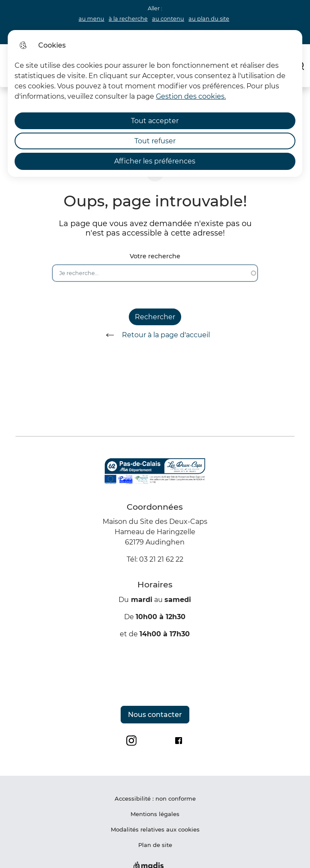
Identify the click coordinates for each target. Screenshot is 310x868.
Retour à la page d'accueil (155, 335)
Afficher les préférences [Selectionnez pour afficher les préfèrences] (155, 161)
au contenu (168, 19)
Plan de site (155, 845)
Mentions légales (155, 814)
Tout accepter (155, 121)
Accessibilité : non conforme (155, 798)
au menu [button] (91, 19)
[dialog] (155, 103)
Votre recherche (155, 256)
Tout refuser (155, 141)
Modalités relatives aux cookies (155, 829)
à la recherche (128, 19)
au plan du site (209, 19)
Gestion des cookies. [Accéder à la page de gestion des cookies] (191, 96)
